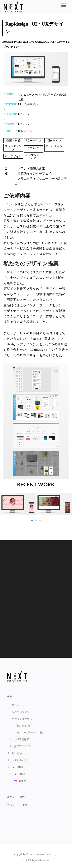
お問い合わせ (20, 760)
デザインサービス (22, 719)
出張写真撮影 (22, 739)
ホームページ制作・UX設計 (29, 733)
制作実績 (17, 753)
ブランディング (23, 726)
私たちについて (21, 712)
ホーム (16, 705)
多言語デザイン (23, 746)
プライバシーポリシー (20, 805)
